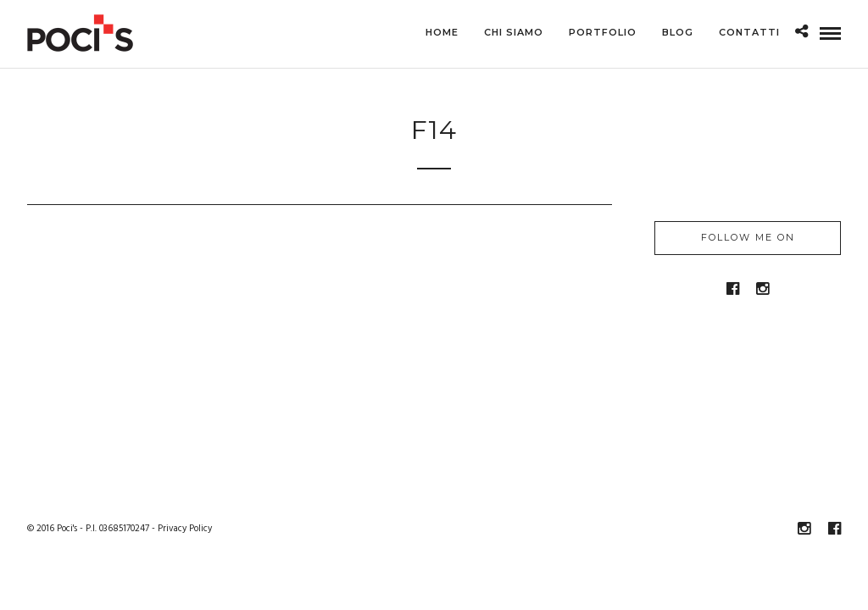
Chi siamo (514, 32)
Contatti (749, 32)
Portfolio (603, 32)
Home (442, 32)
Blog (678, 32)
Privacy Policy (185, 530)
